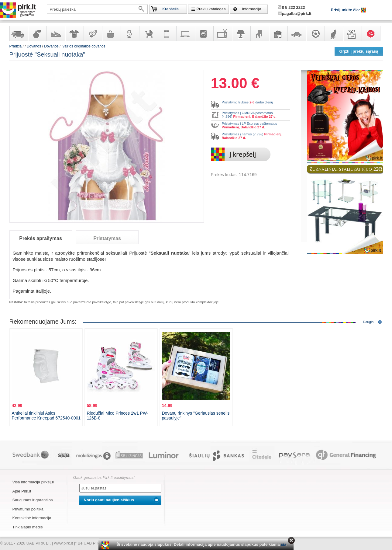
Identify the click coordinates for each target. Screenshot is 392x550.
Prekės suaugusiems (93, 33)
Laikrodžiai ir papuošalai (130, 33)
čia (284, 544)
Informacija (252, 9)
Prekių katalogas (211, 9)
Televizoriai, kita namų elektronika (222, 33)
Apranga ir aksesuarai (74, 33)
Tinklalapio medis (28, 527)
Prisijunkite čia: (346, 10)
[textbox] (97, 9)
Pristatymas (107, 238)
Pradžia (16, 46)
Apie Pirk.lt (22, 491)
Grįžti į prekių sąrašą (359, 51)
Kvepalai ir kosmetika (37, 33)
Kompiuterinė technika (185, 33)
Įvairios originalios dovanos (84, 46)
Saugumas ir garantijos (33, 500)
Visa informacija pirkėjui (33, 482)
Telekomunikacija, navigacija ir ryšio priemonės (167, 33)
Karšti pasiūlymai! (373, 33)
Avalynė (56, 33)
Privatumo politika (28, 509)
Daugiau (369, 322)
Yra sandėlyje (19, 33)
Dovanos (352, 33)
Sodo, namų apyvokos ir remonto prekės (278, 33)
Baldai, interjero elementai (260, 33)
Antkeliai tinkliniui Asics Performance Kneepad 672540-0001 (46, 416)
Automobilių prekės (297, 33)
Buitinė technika (204, 33)
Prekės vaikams (148, 33)
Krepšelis (170, 9)
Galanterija (111, 33)
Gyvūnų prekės (334, 33)
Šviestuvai (241, 33)
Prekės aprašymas (41, 238)
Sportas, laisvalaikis (315, 33)
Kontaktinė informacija (32, 518)
